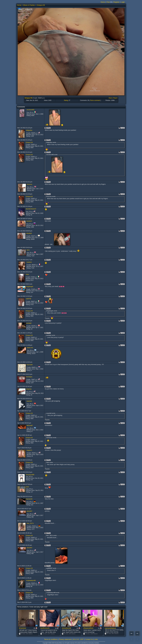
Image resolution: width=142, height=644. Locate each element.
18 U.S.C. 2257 (78, 639)
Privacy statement (65, 639)
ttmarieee (23, 628)
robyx (27, 274)
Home (103, 2)
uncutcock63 (30, 110)
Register (117, 2)
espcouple (30, 365)
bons (28, 250)
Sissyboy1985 (30, 475)
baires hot (30, 348)
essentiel (29, 401)
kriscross (29, 184)
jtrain (27, 487)
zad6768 (28, 299)
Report (115, 98)
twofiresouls (45, 628)
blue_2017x (30, 523)
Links (96, 639)
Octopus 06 (41, 5)
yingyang (29, 389)
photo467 (29, 511)
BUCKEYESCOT (31, 209)
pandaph (29, 323)
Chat (108, 2)
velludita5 (29, 233)
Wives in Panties (29, 5)
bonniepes (29, 377)
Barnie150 (29, 499)
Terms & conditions (51, 639)
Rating (66, 100)
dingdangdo (30, 287)
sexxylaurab (66, 628)
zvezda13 (29, 221)
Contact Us (89, 639)
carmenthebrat (110, 628)
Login (123, 2)
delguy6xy (29, 130)
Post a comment (95, 100)
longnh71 (29, 450)
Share (110, 98)
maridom (29, 262)
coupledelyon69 (31, 580)
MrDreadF (30, 426)
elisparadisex (88, 628)
